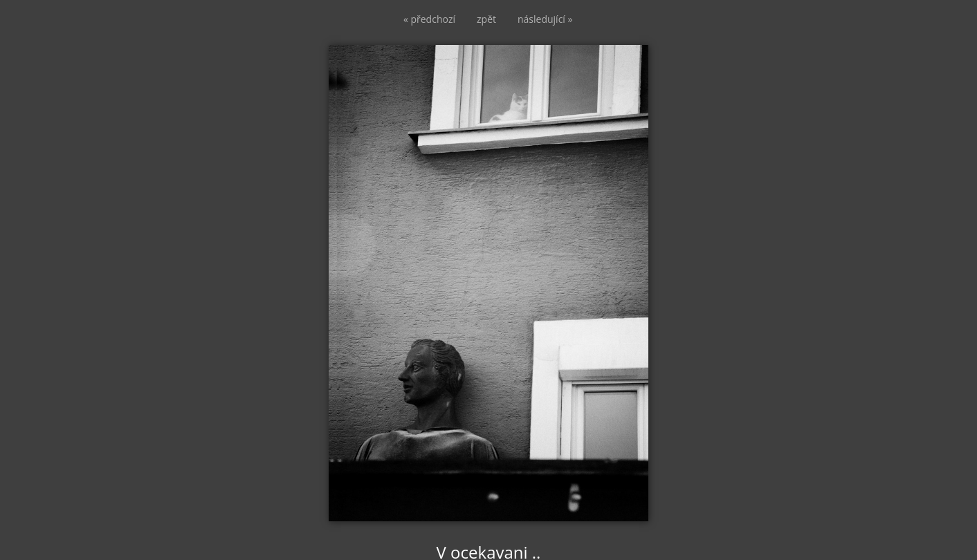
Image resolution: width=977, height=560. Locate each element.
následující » (545, 19)
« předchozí (429, 19)
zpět (486, 19)
